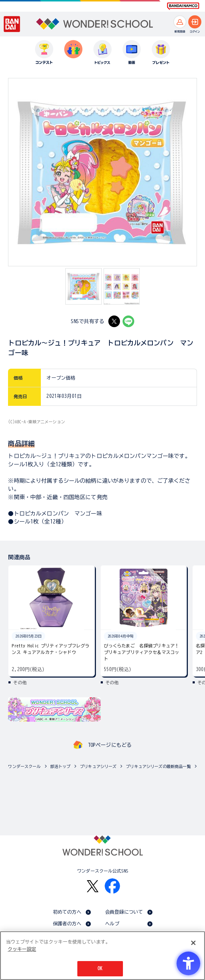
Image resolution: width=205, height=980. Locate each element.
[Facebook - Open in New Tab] (112, 886)
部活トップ (61, 766)
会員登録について (124, 912)
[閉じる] (193, 943)
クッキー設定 (22, 949)
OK (100, 969)
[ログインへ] (195, 22)
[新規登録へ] (180, 22)
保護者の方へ (67, 924)
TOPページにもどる (110, 745)
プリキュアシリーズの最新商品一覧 (158, 766)
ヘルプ (112, 924)
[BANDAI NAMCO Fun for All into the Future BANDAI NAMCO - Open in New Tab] (183, 6)
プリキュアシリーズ (98, 766)
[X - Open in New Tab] (114, 321)
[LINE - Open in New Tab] (128, 321)
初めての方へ (67, 912)
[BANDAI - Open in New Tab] (12, 24)
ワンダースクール (24, 766)
